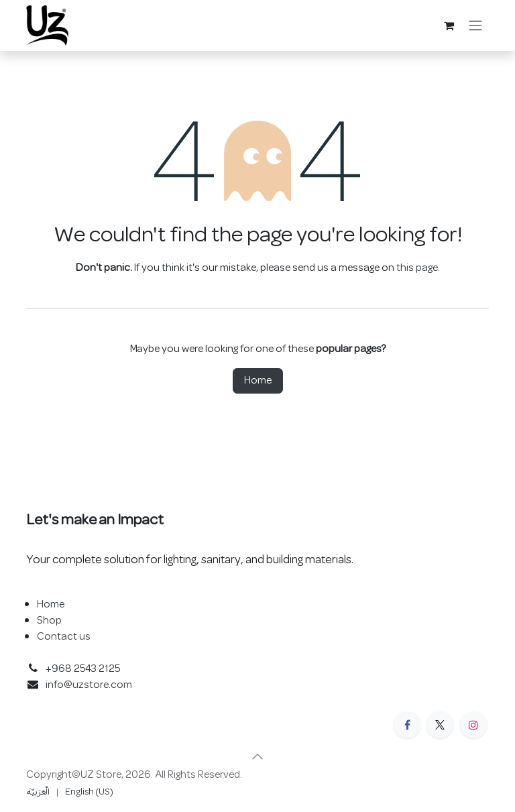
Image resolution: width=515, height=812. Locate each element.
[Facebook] (407, 725)
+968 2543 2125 (83, 669)
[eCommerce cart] (449, 25)
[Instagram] (473, 725)
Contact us (64, 637)
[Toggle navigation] (475, 25)
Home (258, 381)
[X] (440, 725)
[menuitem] (38, 792)
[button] (257, 756)
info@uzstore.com (89, 685)
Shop (49, 621)
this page (417, 268)
